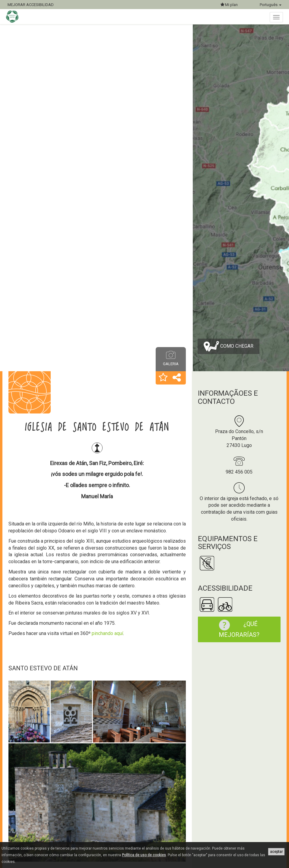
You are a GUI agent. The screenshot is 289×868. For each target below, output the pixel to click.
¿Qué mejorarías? (236, 629)
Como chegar (229, 346)
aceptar (276, 852)
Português (271, 5)
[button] (163, 378)
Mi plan (229, 5)
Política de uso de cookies (144, 855)
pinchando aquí (107, 633)
